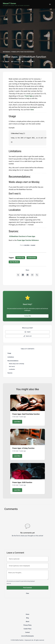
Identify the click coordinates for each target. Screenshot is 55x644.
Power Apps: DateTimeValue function (26, 414)
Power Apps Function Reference (28, 240)
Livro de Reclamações (28, 636)
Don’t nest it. (12, 367)
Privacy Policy (27, 625)
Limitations (11, 357)
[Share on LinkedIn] (23, 275)
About (28, 622)
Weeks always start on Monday (16, 364)
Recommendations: (13, 361)
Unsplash (33, 245)
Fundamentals (32, 258)
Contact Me (27, 316)
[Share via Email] (32, 275)
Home (28, 614)
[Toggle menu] (50, 4)
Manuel (7, 61)
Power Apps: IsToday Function (23, 448)
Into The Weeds (14, 262)
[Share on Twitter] (18, 275)
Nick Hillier (27, 245)
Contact (27, 632)
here (32, 110)
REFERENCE (7, 52)
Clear (27, 593)
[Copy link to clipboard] (37, 275)
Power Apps (28, 96)
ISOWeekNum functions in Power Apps (22, 236)
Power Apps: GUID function (22, 482)
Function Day (20, 258)
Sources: (10, 373)
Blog (27, 618)
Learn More (17, 422)
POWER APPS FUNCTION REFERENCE (23, 52)
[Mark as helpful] (27, 332)
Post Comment (28, 588)
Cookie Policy (27, 629)
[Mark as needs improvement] (27, 336)
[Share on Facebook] (28, 275)
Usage (9, 353)
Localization (12, 369)
